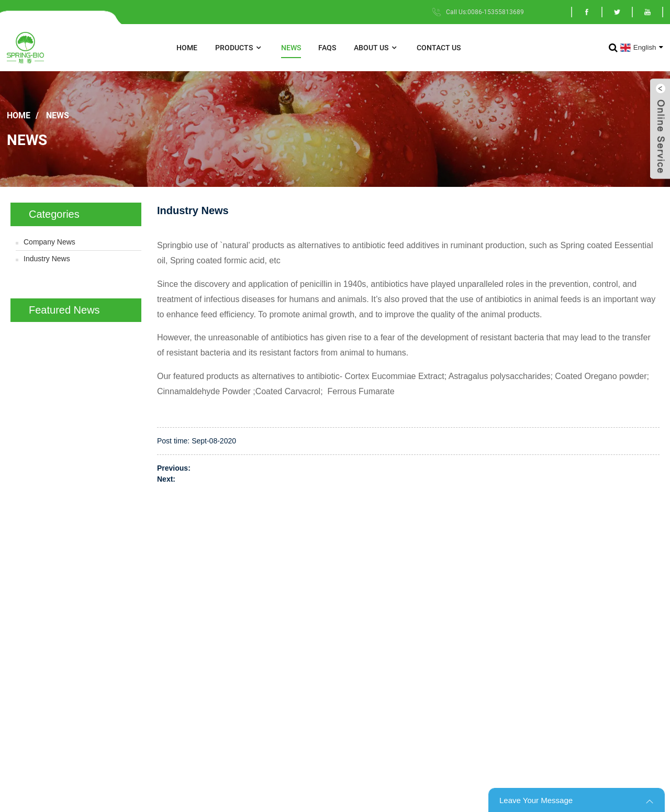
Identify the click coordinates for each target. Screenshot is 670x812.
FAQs (327, 48)
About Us (376, 48)
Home (187, 48)
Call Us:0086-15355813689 (485, 12)
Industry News (47, 259)
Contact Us (439, 48)
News (291, 48)
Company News (49, 242)
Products (239, 48)
